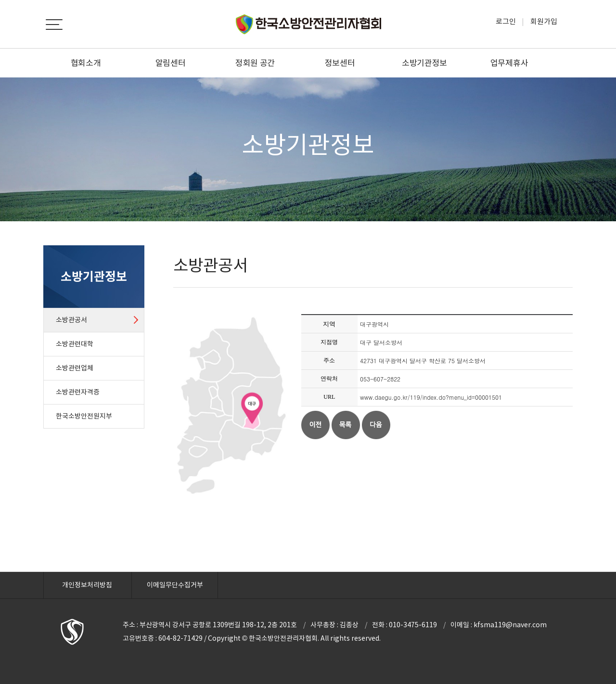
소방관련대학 (75, 344)
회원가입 (544, 21)
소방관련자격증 (78, 392)
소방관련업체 (75, 368)
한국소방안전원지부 (84, 416)
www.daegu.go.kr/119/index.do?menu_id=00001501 (431, 397)
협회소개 (86, 63)
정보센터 (340, 63)
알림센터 (171, 63)
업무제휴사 (509, 63)
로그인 (506, 21)
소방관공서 (71, 320)
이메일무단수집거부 (175, 585)
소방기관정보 (424, 63)
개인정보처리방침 (87, 585)
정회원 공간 (255, 63)
